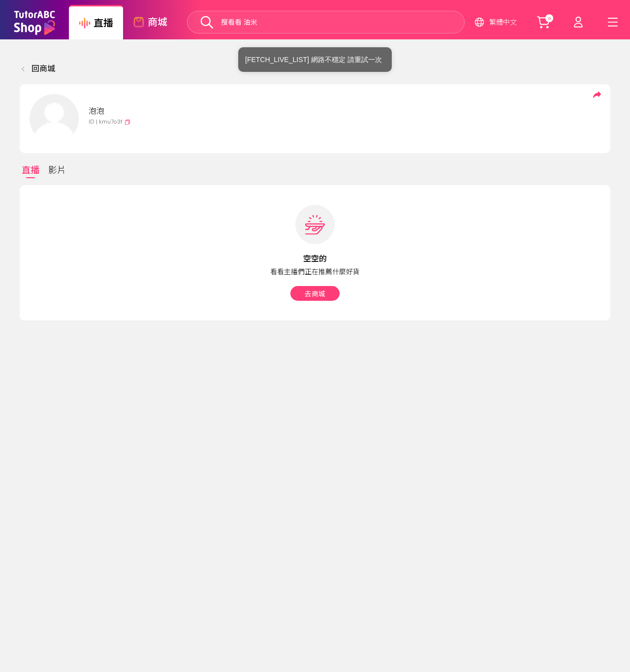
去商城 (315, 294)
